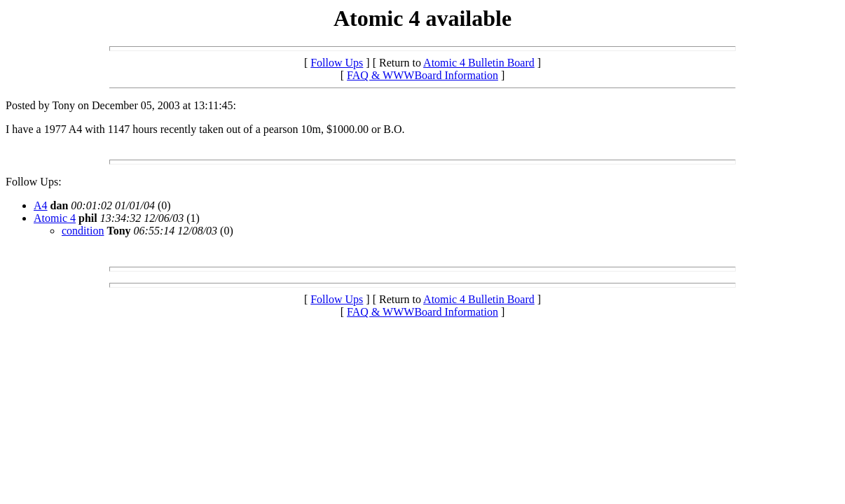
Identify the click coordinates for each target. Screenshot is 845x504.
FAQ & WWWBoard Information (422, 75)
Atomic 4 (55, 218)
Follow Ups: (34, 182)
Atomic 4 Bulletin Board (479, 63)
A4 (41, 205)
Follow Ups (337, 63)
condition (83, 231)
